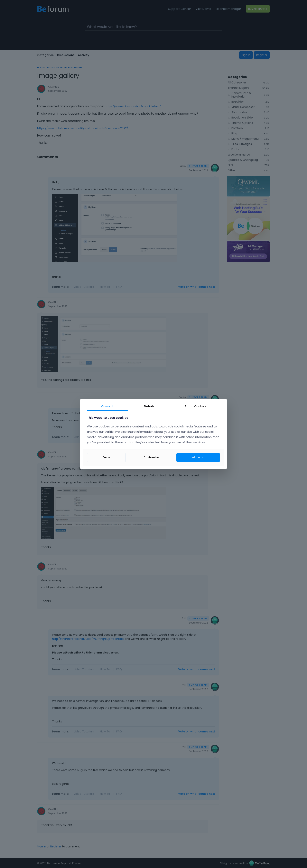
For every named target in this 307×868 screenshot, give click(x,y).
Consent (107, 406)
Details (149, 406)
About (195, 406)
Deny (106, 457)
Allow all (198, 457)
